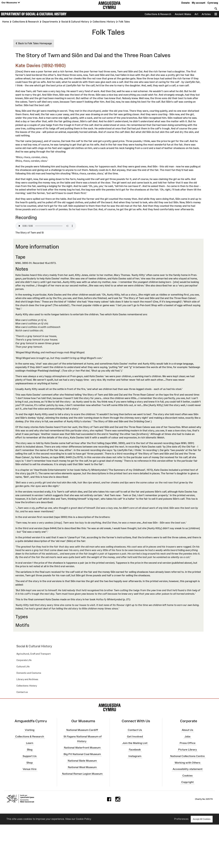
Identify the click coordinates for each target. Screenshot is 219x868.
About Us (187, 730)
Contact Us (135, 730)
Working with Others (187, 763)
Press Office (188, 743)
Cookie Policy (84, 819)
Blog (30, 750)
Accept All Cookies (202, 819)
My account (199, 3)
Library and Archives (27, 679)
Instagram (135, 756)
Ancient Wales (183, 14)
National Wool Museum (82, 767)
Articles (206, 14)
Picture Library (188, 750)
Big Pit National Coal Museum (82, 754)
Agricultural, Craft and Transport (34, 654)
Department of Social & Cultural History (34, 14)
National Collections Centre (187, 756)
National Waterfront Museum (82, 748)
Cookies (187, 776)
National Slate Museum (82, 761)
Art (196, 14)
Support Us (30, 756)
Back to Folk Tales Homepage (34, 43)
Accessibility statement (188, 769)
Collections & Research (158, 14)
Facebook (135, 750)
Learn (30, 743)
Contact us (22, 692)
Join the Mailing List (135, 743)
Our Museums (11, 3)
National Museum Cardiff (82, 730)
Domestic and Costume (29, 673)
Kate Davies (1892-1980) (41, 65)
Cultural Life (23, 667)
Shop (30, 763)
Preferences (181, 819)
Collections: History (27, 686)
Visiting (30, 730)
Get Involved (135, 737)
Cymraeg (213, 3)
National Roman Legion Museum (82, 774)
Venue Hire (30, 769)
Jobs (187, 737)
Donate (185, 3)
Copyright (187, 782)
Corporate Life (24, 660)
